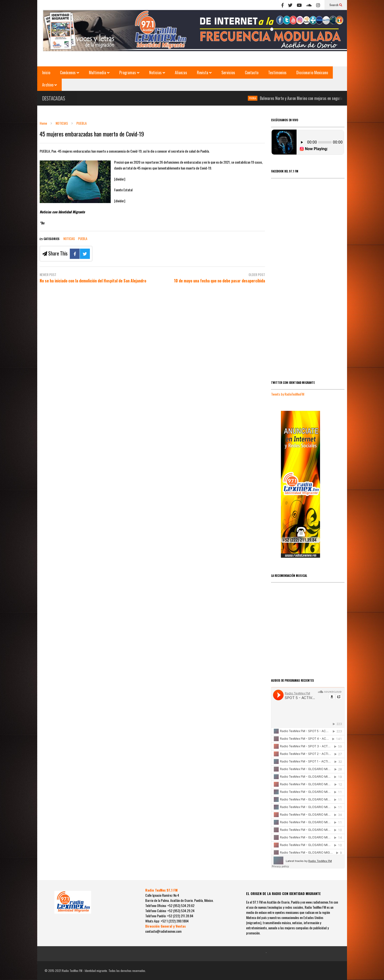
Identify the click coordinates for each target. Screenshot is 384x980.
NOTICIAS (69, 239)
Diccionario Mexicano (312, 73)
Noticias (157, 73)
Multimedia (99, 73)
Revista (204, 73)
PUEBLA (258, 98)
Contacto (252, 73)
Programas (129, 73)
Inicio (46, 73)
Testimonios (277, 73)
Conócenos (70, 73)
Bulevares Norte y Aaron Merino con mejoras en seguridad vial (311, 98)
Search (336, 5)
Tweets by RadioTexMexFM (288, 394)
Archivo (49, 85)
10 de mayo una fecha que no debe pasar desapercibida (219, 281)
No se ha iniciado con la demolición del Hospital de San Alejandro (93, 281)
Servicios (228, 73)
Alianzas (181, 73)
